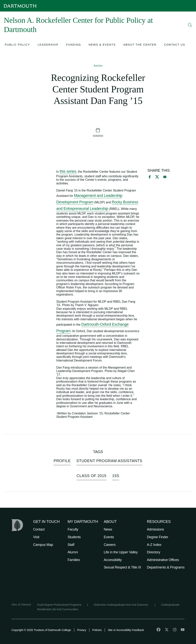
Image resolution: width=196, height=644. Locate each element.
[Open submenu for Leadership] (48, 45)
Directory (154, 552)
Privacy (82, 630)
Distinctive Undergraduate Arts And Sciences (121, 605)
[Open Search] (190, 25)
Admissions (156, 529)
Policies (97, 630)
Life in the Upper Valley (121, 552)
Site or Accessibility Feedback (126, 630)
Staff (71, 545)
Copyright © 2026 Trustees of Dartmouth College (41, 630)
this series (68, 171)
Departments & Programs (166, 567)
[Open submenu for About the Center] (140, 45)
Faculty (73, 529)
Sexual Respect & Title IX (122, 567)
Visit (36, 537)
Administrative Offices (163, 560)
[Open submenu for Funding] (74, 45)
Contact (39, 529)
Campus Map (43, 545)
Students (74, 537)
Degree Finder (158, 537)
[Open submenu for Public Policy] (17, 45)
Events (109, 537)
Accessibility (113, 560)
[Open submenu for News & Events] (102, 45)
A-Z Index (154, 545)
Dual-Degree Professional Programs (59, 605)
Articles (98, 66)
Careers (110, 545)
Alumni (73, 552)
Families (74, 560)
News (108, 529)
